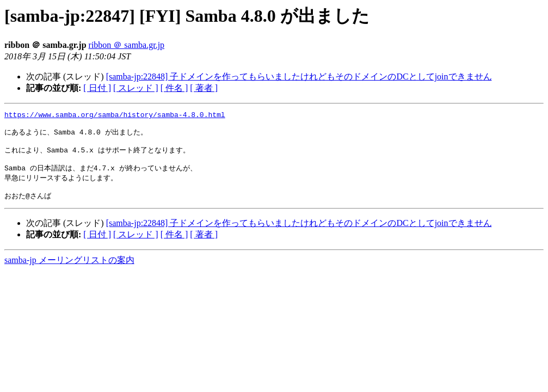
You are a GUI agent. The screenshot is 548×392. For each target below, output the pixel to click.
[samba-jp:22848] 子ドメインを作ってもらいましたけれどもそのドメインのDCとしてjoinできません (299, 76)
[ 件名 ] (174, 88)
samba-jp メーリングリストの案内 (69, 271)
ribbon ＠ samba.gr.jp (127, 45)
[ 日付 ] (97, 88)
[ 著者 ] (204, 88)
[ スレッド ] (136, 88)
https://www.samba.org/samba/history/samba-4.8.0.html (115, 116)
